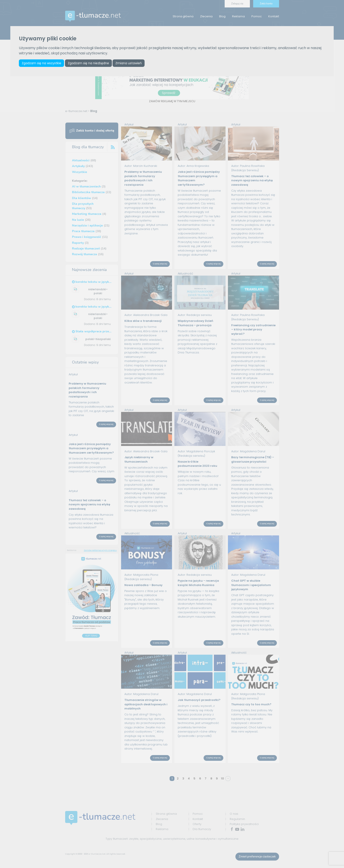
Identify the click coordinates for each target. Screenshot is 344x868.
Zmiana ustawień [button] (129, 63)
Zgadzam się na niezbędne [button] (88, 63)
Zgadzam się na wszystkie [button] (41, 63)
